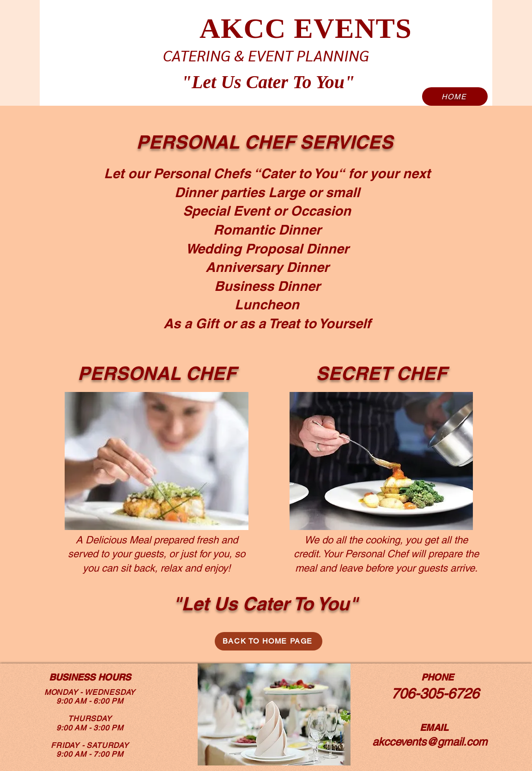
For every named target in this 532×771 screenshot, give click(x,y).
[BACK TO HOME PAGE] (269, 641)
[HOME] (455, 96)
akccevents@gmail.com (430, 742)
